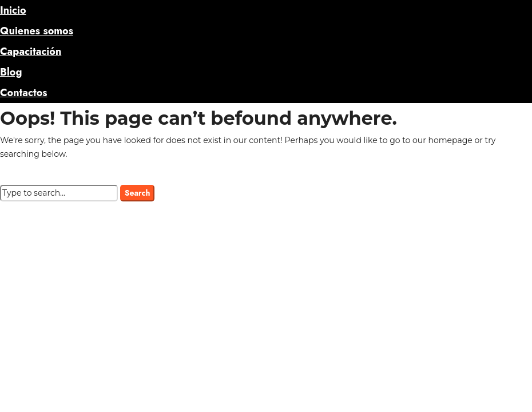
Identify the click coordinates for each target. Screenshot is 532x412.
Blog (11, 72)
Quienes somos (37, 31)
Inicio (13, 10)
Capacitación (31, 51)
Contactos (23, 93)
